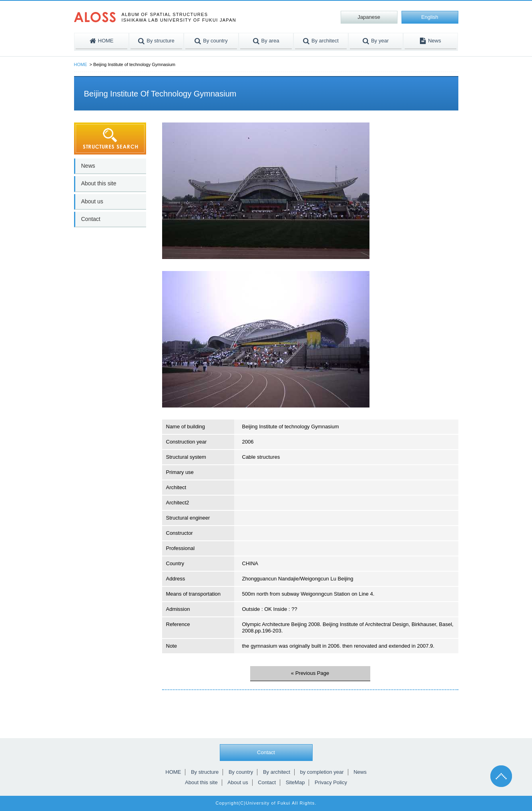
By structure (205, 772)
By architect (277, 772)
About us (92, 201)
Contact (91, 219)
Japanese (369, 17)
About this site (99, 183)
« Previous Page (310, 673)
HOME (81, 64)
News (88, 166)
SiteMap (295, 782)
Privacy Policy (331, 782)
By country (241, 772)
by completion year (322, 772)
